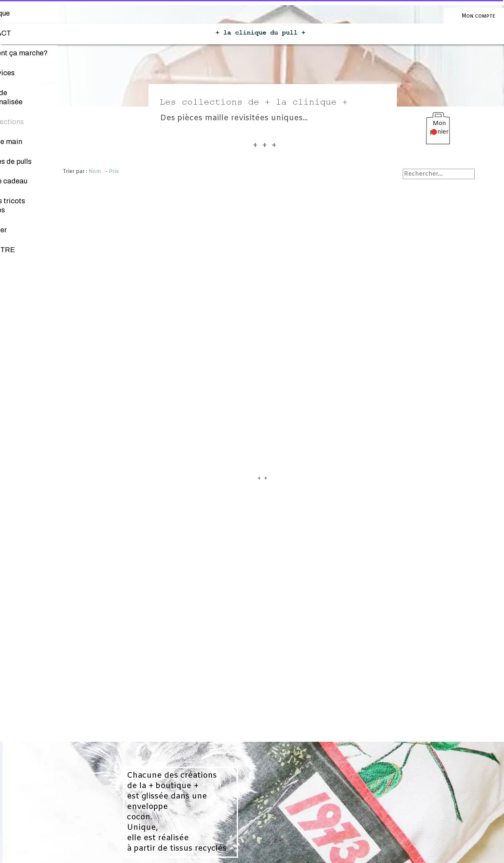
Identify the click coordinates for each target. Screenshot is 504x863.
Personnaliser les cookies (254, 859)
